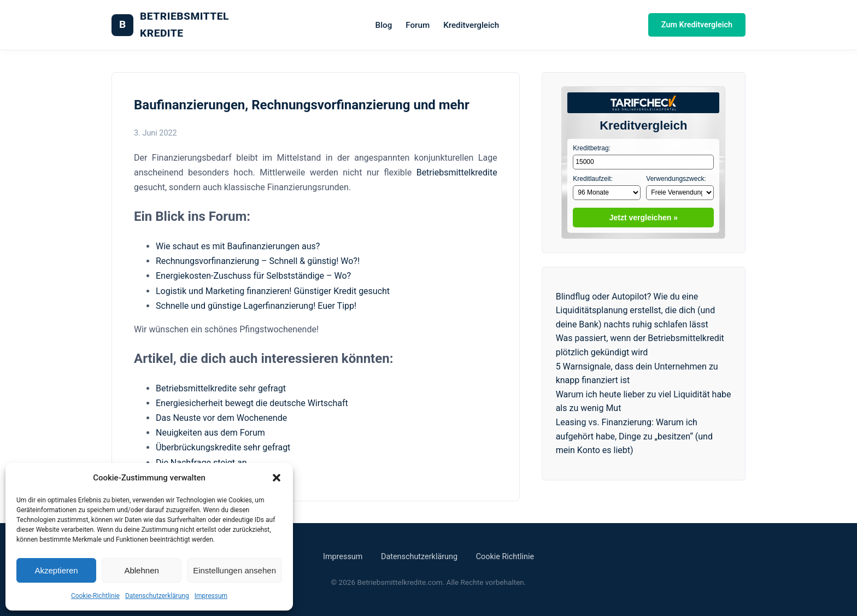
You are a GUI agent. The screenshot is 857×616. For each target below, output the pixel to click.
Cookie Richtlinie (505, 557)
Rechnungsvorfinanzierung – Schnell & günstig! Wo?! (258, 261)
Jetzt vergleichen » (644, 218)
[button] (277, 478)
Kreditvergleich (471, 25)
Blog (384, 25)
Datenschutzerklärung (157, 596)
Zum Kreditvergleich (697, 25)
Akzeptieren (56, 570)
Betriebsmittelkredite (457, 172)
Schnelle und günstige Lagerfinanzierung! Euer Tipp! (256, 306)
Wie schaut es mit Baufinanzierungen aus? (238, 246)
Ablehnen (141, 570)
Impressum (211, 596)
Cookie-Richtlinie (95, 596)
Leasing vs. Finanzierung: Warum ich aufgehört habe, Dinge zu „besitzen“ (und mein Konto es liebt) (634, 436)
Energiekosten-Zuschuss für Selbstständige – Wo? (253, 276)
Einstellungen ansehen (234, 570)
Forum (418, 25)
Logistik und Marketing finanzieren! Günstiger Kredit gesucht (273, 291)
